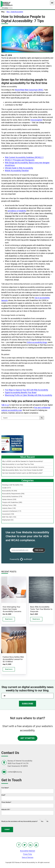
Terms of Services (28, 857)
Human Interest (9, 499)
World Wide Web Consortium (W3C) (29, 90)
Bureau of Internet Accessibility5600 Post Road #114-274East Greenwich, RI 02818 (20, 763)
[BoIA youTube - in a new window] (36, 845)
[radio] (41, 820)
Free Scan (39, 550)
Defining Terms (9, 505)
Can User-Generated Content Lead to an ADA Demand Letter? (22, 473)
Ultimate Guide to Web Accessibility (19, 168)
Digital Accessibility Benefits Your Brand (21, 393)
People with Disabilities (12, 502)
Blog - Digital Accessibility (15, 12)
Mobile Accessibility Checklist (17, 171)
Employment (8, 520)
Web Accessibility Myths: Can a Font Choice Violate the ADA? (23, 470)
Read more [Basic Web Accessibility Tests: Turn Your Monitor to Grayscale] (36, 619)
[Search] (23, 418)
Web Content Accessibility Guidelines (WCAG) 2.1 (24, 157)
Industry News (9, 508)
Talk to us (5, 405)
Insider (6, 488)
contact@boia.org (15, 772)
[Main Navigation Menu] (52, 3)
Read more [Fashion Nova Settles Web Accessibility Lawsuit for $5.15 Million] (9, 669)
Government (8, 514)
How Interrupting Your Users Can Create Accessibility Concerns (23, 467)
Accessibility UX (10, 491)
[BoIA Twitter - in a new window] (25, 845)
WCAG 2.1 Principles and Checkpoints (20, 160)
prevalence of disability (17, 211)
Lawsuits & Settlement (12, 511)
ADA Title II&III (9, 517)
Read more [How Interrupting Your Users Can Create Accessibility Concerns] (9, 619)
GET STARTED (27, 738)
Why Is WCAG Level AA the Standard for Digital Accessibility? (23, 461)
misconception (36, 120)
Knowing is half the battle (13, 485)
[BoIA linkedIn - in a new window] (30, 845)
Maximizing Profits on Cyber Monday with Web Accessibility (28, 395)
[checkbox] (43, 820)
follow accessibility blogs (37, 342)
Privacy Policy (27, 854)
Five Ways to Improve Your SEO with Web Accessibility (26, 390)
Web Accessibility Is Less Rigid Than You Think (18, 464)
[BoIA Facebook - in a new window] (19, 845)
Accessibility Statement (28, 851)
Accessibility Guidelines (12, 497)
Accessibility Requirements (13, 494)
